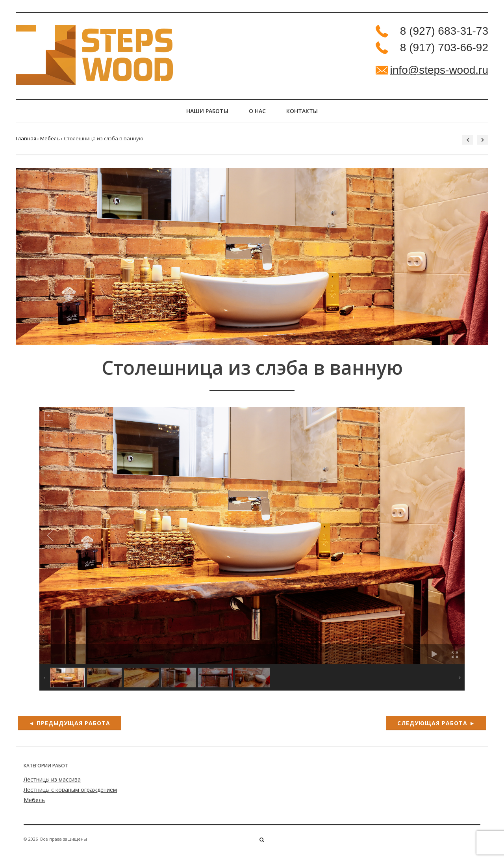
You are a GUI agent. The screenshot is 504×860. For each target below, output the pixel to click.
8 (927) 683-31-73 (444, 31)
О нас (257, 113)
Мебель (50, 143)
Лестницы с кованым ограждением (70, 794)
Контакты (308, 113)
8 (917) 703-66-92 (444, 47)
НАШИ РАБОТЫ (201, 113)
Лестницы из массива (52, 784)
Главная (26, 143)
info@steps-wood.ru (439, 70)
